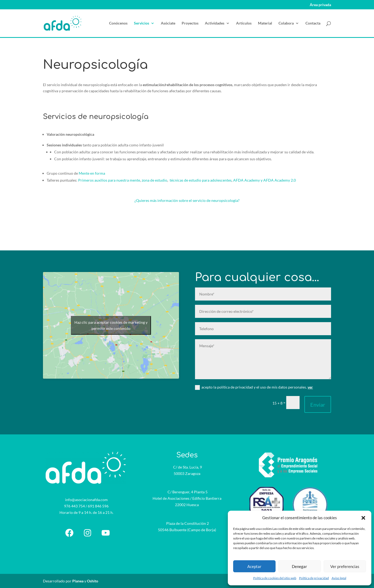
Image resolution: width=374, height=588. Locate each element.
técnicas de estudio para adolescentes (201, 180)
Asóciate (168, 23)
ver (310, 387)
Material (265, 23)
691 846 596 (98, 506)
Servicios (142, 23)
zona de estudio (154, 180)
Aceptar (254, 566)
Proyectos (190, 23)
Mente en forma (92, 173)
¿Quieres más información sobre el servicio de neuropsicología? (187, 200)
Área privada (320, 5)
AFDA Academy (246, 180)
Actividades (215, 23)
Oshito (93, 581)
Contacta (313, 23)
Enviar (318, 405)
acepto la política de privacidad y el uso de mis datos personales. (254, 387)
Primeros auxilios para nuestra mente (109, 180)
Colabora (286, 23)
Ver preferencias (345, 566)
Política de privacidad (314, 578)
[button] (363, 518)
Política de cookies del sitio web (275, 578)
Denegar (299, 566)
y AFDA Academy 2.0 (278, 180)
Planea (78, 581)
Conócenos (118, 23)
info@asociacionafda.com (86, 500)
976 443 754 (74, 506)
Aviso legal (339, 578)
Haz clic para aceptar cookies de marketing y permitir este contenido (111, 325)
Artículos (244, 23)
